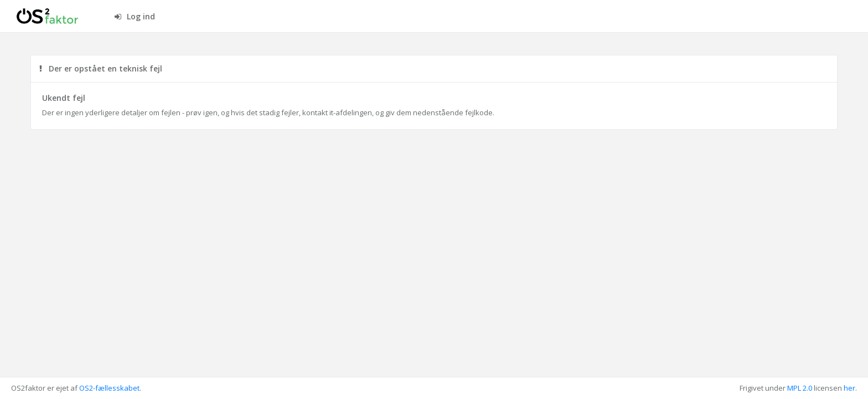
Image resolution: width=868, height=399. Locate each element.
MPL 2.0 (800, 388)
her (849, 388)
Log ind (135, 16)
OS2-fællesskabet (109, 388)
